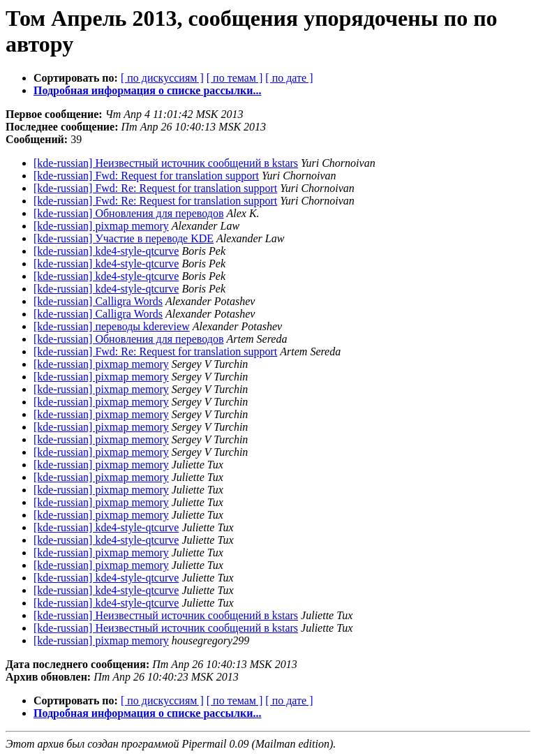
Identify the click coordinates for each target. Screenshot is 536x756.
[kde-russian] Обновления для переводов (129, 213)
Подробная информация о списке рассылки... (147, 90)
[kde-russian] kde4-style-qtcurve (106, 251)
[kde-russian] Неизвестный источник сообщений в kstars (166, 163)
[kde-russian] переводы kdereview (112, 326)
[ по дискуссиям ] (162, 78)
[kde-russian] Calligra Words (98, 301)
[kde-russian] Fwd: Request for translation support (146, 176)
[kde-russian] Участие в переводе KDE (124, 238)
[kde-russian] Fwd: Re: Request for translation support (155, 188)
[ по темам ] (235, 78)
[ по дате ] (289, 78)
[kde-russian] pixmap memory (101, 226)
